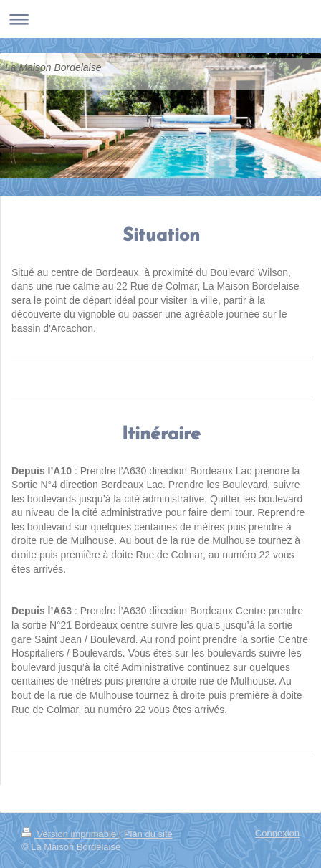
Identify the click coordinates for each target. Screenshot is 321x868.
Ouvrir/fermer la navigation (160, 19)
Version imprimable (70, 834)
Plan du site (148, 834)
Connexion (277, 833)
